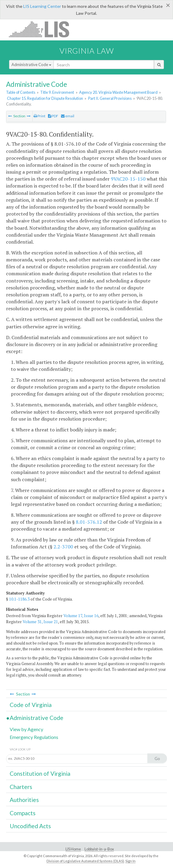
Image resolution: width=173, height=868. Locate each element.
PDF (53, 116)
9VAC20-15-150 (128, 179)
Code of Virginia (31, 705)
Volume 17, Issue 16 (81, 616)
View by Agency (26, 729)
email (68, 116)
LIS (42, 29)
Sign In (130, 861)
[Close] (168, 5)
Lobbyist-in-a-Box (99, 849)
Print (39, 116)
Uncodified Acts (30, 826)
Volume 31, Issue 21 (40, 622)
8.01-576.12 (89, 522)
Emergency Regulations (34, 737)
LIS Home (73, 849)
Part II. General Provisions (110, 98)
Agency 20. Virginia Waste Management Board (118, 92)
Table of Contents (21, 92)
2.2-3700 (63, 547)
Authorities (24, 800)
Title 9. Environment (57, 92)
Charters (21, 787)
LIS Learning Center (42, 6)
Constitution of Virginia (40, 773)
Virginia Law (87, 51)
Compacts (23, 813)
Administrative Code (31, 65)
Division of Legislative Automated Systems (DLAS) (85, 861)
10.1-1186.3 (19, 599)
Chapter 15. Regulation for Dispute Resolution (45, 98)
